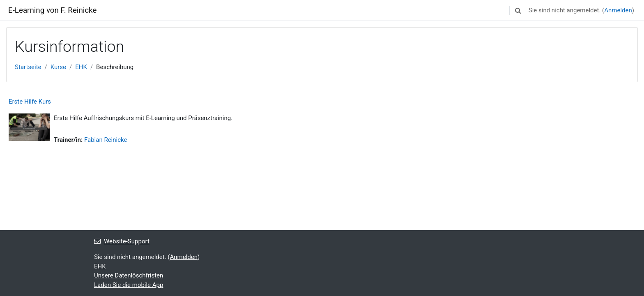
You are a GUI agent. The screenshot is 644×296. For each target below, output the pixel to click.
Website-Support (122, 241)
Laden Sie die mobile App (129, 285)
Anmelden (618, 10)
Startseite (28, 67)
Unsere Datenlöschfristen (129, 275)
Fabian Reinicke (106, 140)
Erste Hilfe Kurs (30, 102)
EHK (81, 67)
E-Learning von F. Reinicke (52, 10)
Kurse (58, 67)
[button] (518, 10)
